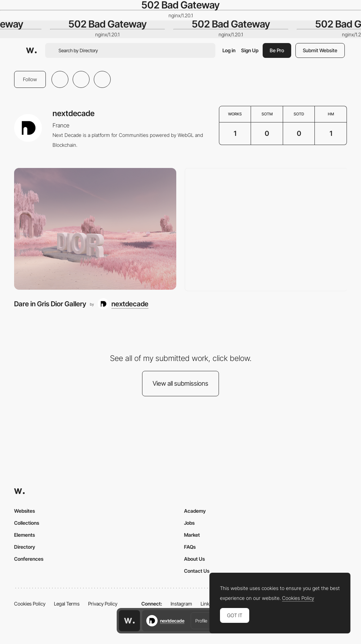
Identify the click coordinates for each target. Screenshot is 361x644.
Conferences (29, 559)
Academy (195, 511)
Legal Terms (67, 604)
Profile (201, 621)
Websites (25, 511)
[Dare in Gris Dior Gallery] (95, 229)
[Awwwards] (31, 50)
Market (192, 535)
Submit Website (320, 50)
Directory (25, 547)
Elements (25, 535)
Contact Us (197, 571)
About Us (194, 559)
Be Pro (277, 50)
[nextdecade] (123, 304)
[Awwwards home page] (129, 621)
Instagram (181, 604)
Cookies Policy (30, 604)
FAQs (190, 547)
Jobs (189, 523)
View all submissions (180, 383)
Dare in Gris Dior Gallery (50, 304)
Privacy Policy (103, 604)
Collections (27, 523)
